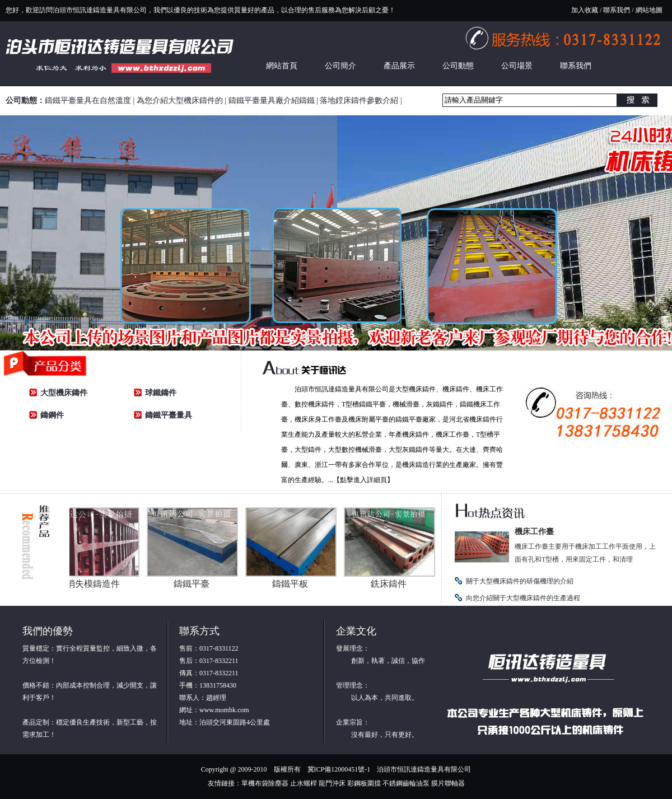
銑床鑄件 (392, 584)
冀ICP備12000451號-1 (339, 769)
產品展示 (399, 66)
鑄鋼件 (52, 415)
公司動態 (458, 66)
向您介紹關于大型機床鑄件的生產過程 (523, 598)
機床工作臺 (534, 532)
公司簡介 (340, 66)
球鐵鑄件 (161, 393)
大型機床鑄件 (64, 393)
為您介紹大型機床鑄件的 (180, 101)
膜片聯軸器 (448, 783)
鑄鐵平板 (293, 584)
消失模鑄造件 (96, 584)
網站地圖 (649, 10)
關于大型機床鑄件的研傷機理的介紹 (520, 581)
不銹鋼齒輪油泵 (406, 783)
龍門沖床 (332, 783)
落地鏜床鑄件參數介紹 (359, 101)
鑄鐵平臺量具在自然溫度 (88, 101)
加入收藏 (585, 10)
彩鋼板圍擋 (364, 783)
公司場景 (517, 66)
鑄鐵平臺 (195, 584)
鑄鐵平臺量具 (169, 415)
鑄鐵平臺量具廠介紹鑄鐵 (272, 101)
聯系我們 (617, 10)
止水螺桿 (304, 783)
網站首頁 (282, 66)
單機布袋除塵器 (265, 783)
